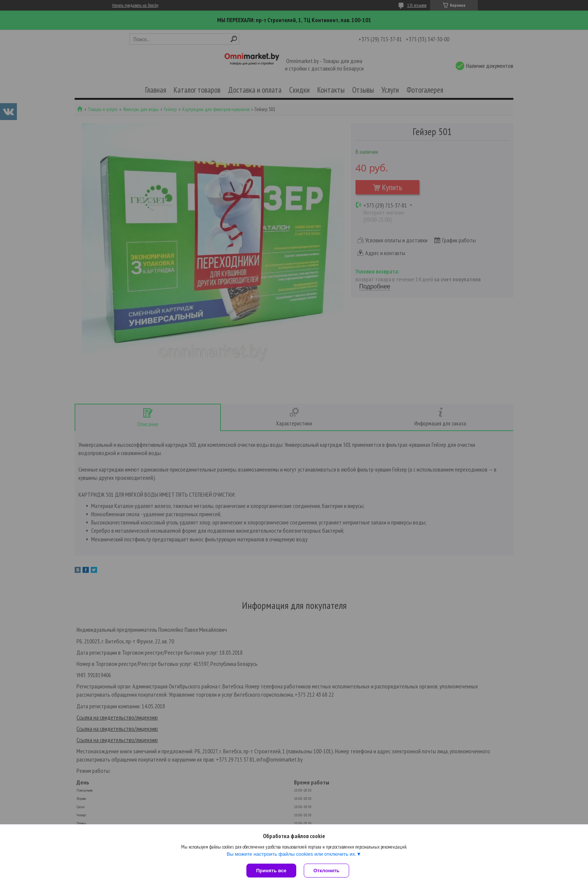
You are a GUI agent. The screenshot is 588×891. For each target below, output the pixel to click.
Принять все (271, 871)
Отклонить (326, 871)
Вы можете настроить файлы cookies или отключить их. (291, 854)
